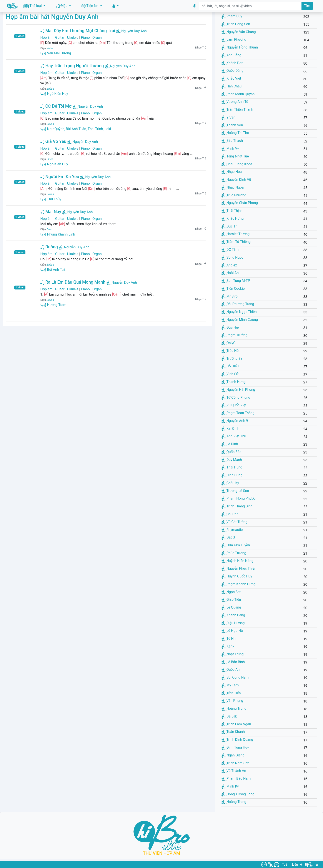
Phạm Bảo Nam (236, 779)
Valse (50, 48)
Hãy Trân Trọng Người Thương (72, 66)
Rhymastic (232, 530)
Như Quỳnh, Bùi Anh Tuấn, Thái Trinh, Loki (78, 129)
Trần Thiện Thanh (237, 110)
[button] (116, 6)
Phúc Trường (234, 553)
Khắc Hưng (233, 218)
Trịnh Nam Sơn (236, 763)
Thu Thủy (53, 199)
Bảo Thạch (232, 141)
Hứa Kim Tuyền (236, 545)
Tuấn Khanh (233, 732)
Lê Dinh (230, 444)
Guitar (60, 38)
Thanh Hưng (234, 382)
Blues (50, 159)
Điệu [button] (62, 6)
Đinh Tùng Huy (235, 747)
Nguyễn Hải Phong (238, 390)
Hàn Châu (232, 86)
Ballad (50, 89)
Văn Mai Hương (58, 53)
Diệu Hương (233, 623)
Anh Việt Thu (234, 436)
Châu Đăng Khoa (237, 164)
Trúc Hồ (230, 351)
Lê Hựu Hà (232, 631)
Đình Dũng (232, 475)
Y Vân (228, 117)
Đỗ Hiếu (230, 366)
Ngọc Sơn (231, 592)
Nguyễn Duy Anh (134, 31)
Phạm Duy (232, 16)
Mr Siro (230, 296)
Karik (228, 646)
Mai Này (51, 212)
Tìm (307, 6)
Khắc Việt (231, 78)
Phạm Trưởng (235, 335)
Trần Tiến (231, 693)
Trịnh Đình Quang (237, 740)
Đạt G (228, 537)
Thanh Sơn (232, 125)
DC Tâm (230, 250)
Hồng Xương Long (238, 794)
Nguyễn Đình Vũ (236, 180)
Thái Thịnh (232, 211)
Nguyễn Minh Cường (240, 320)
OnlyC (229, 343)
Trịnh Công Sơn (236, 24)
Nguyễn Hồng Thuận (240, 47)
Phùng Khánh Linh (60, 234)
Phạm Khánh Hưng (239, 584)
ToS (285, 865)
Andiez (229, 265)
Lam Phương (234, 39)
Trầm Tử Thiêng (236, 242)
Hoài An (230, 273)
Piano (85, 38)
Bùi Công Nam (235, 677)
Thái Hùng (232, 467)
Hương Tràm (55, 305)
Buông (49, 247)
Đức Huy (231, 327)
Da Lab (229, 716)
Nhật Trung (233, 654)
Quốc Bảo (231, 452)
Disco (50, 229)
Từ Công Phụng (236, 397)
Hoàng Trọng (234, 708)
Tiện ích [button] (90, 6)
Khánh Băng (233, 615)
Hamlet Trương (236, 234)
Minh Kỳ (230, 786)
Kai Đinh (230, 429)
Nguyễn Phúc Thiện (239, 568)
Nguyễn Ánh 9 (235, 421)
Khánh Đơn (232, 63)
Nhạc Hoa (232, 172)
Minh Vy (230, 148)
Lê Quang (231, 607)
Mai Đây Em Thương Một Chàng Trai (78, 31)
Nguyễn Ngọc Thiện (239, 312)
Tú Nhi (229, 638)
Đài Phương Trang (238, 304)
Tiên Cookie (233, 288)
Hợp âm (47, 38)
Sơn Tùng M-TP (236, 281)
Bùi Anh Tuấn (56, 270)
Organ (97, 38)
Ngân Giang (233, 755)
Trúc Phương (234, 195)
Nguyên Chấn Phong (240, 203)
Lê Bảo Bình (233, 662)
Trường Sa (232, 359)
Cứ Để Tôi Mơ (56, 106)
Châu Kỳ (230, 483)
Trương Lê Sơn (235, 491)
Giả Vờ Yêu (53, 141)
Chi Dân (230, 514)
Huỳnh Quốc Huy (237, 576)
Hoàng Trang (234, 802)
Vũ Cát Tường (234, 522)
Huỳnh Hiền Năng (237, 561)
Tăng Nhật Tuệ (235, 156)
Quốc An (231, 670)
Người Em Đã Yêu (60, 177)
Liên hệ (297, 865)
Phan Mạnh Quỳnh (238, 94)
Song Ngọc (232, 257)
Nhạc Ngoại (233, 187)
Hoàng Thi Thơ (235, 133)
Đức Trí (230, 226)
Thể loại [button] (33, 6)
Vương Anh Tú (235, 102)
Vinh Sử (230, 374)
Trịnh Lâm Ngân (236, 724)
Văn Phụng (232, 701)
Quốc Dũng (232, 71)
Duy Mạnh (232, 460)
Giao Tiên (231, 600)
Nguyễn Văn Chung (239, 32)
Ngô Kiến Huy (56, 94)
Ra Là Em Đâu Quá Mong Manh (73, 282)
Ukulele (73, 38)
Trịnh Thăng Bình (237, 506)
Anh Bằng (231, 55)
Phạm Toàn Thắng (238, 413)
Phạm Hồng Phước (239, 498)
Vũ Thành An (234, 771)
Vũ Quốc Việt (234, 405)
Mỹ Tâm (230, 685)
